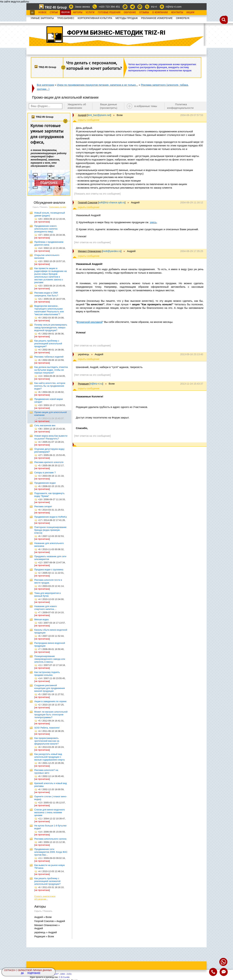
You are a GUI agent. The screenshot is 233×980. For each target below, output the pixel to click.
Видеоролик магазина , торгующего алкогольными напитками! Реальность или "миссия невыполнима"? (49, 310)
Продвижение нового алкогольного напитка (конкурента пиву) (46, 229)
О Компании (160, 12)
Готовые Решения (109, 12)
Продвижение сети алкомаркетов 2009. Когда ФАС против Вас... (51, 852)
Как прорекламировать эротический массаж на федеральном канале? (47, 741)
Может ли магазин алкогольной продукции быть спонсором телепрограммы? (51, 715)
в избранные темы (146, 106)
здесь (153, 222)
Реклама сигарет (43, 506)
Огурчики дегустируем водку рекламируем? (49, 450)
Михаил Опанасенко (90, 251)
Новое (42, 12)
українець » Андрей (46, 932)
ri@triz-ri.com (174, 7)
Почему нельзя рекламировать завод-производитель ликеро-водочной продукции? (51, 328)
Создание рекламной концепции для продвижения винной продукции (50, 688)
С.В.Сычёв (64, 977)
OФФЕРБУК (183, 18)
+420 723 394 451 (109, 7)
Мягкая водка (41, 619)
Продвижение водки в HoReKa (51, 517)
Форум (65, 12)
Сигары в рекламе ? (45, 473)
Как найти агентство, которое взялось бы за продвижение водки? (50, 386)
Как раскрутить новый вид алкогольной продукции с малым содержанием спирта (49, 757)
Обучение (130, 12)
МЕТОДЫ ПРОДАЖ (127, 18)
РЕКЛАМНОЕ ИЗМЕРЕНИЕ (157, 18)
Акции (190, 12)
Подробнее (34, 973)
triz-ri (154, 7)
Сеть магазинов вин (45, 425)
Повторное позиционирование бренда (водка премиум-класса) (50, 530)
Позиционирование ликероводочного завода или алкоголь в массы (50, 659)
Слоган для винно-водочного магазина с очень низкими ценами (50, 812)
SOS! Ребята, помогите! (47, 728)
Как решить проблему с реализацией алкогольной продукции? (48, 344)
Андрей (82, 115)
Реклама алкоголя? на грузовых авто (46, 771)
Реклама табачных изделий (49, 357)
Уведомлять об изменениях (77, 106)
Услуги (90, 12)
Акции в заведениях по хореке (50, 701)
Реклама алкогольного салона (50, 839)
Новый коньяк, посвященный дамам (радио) (50, 214)
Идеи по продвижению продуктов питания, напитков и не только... (97, 85)
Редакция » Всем (44, 936)
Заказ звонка (82, 7)
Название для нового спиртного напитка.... (46, 608)
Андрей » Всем (43, 917)
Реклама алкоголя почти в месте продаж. (48, 581)
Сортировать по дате (58, 207)
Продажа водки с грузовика (49, 570)
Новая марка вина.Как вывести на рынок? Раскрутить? (51, 437)
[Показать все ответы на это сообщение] (97, 194)
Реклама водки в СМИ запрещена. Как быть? (46, 294)
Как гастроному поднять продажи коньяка (47, 674)
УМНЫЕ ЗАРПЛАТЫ (42, 18)
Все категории (45, 85)
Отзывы (144, 12)
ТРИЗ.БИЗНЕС (66, 18)
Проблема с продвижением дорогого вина (49, 243)
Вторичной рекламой (90, 322)
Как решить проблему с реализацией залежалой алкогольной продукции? (47, 881)
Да (22, 973)
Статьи (54, 12)
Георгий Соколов (88, 202)
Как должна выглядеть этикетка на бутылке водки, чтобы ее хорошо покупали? (51, 370)
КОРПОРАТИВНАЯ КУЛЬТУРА (95, 18)
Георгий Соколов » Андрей (50, 921)
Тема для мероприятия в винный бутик (48, 594)
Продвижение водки (45, 483)
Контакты (177, 12)
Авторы (78, 12)
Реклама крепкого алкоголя (49, 462)
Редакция (83, 384)
